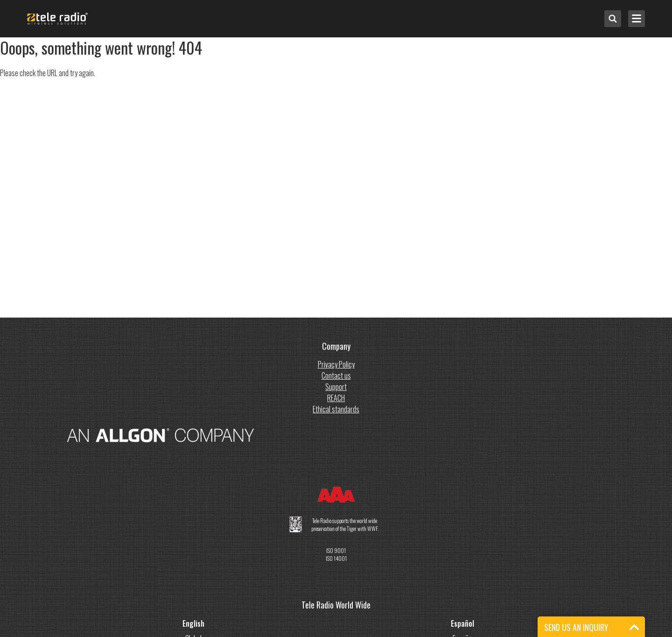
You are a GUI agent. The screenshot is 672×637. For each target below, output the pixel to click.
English (193, 623)
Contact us (336, 375)
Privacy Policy (336, 364)
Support (336, 387)
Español (462, 623)
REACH (336, 398)
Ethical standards (336, 409)
